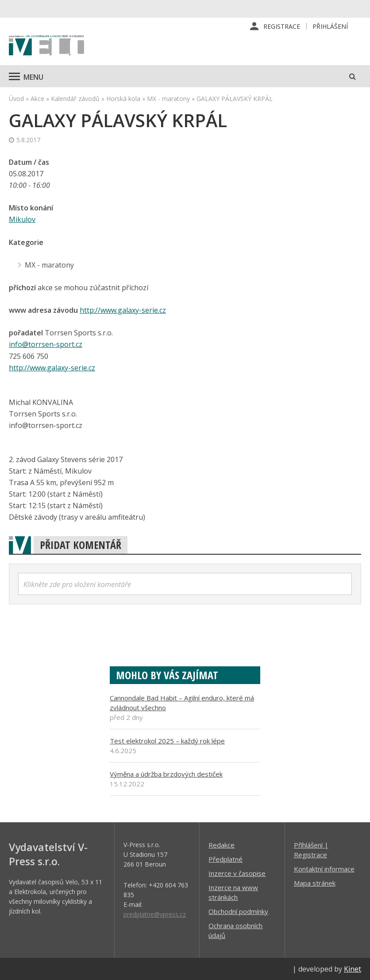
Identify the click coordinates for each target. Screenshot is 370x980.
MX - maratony (168, 99)
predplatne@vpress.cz (155, 914)
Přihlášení (330, 26)
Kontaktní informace (324, 868)
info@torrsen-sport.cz (46, 344)
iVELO (46, 47)
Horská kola (123, 99)
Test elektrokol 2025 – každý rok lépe (167, 740)
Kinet (353, 968)
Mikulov (22, 220)
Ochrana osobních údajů (235, 930)
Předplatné (225, 859)
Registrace (282, 26)
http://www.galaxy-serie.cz (123, 310)
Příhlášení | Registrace (311, 849)
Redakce (222, 844)
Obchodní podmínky (238, 911)
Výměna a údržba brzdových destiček (166, 774)
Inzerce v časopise (237, 873)
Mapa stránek (315, 883)
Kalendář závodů (75, 99)
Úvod (16, 99)
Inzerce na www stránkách (233, 892)
